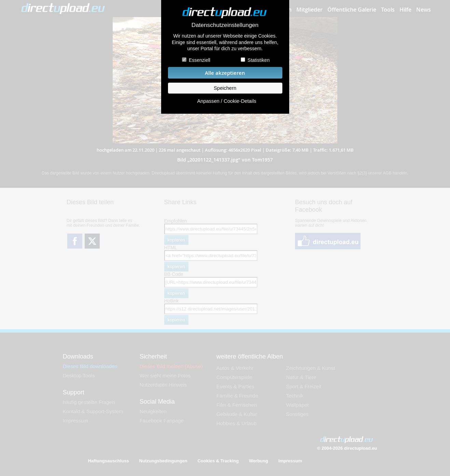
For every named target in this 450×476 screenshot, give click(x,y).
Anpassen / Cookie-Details (227, 101)
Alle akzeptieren (225, 73)
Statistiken (259, 60)
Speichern (225, 88)
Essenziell (200, 60)
